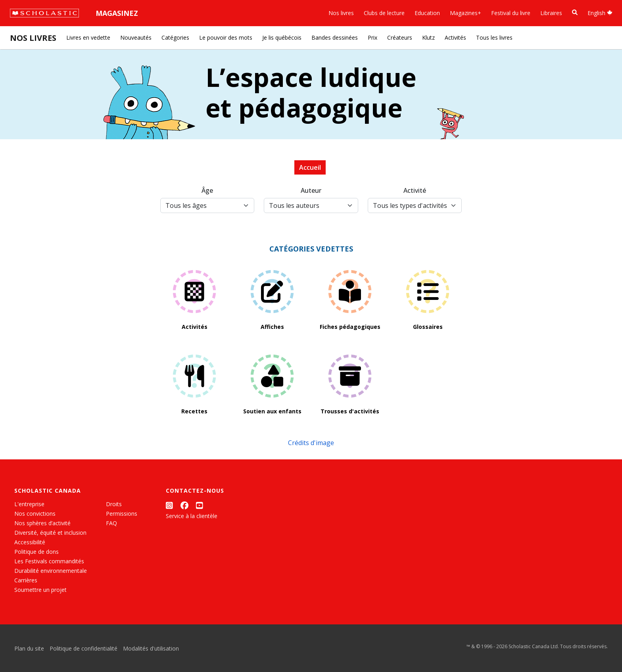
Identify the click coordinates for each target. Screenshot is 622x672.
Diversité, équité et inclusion (50, 533)
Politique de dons (36, 552)
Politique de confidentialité (84, 648)
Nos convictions (35, 514)
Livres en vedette (88, 37)
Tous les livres (494, 37)
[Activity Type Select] (415, 205)
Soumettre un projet (40, 590)
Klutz (428, 37)
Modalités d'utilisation (151, 648)
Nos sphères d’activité (42, 523)
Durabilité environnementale (51, 571)
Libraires (551, 13)
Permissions (122, 514)
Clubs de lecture (384, 13)
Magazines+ (466, 13)
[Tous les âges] (207, 205)
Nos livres (341, 13)
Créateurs (400, 37)
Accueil (310, 167)
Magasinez (117, 13)
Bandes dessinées (335, 37)
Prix (372, 37)
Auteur (311, 190)
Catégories (175, 37)
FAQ (111, 523)
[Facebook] (184, 506)
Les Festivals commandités (49, 561)
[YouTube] (200, 506)
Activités (455, 37)
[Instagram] (169, 506)
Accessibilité (30, 542)
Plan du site (29, 648)
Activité (415, 190)
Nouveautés (136, 37)
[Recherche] (575, 12)
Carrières (26, 580)
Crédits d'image (311, 443)
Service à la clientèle (192, 516)
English (600, 13)
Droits (114, 504)
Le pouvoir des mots (226, 37)
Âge (207, 190)
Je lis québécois (282, 37)
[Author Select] (311, 205)
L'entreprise (29, 504)
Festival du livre (511, 13)
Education (427, 13)
